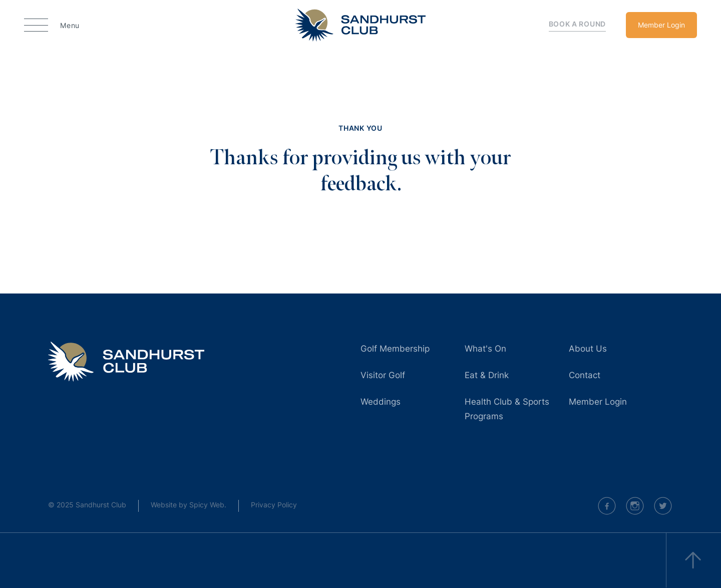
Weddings (381, 402)
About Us (588, 349)
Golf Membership (395, 349)
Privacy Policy (274, 505)
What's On (485, 349)
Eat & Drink (487, 375)
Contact (585, 375)
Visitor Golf (383, 375)
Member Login (661, 25)
